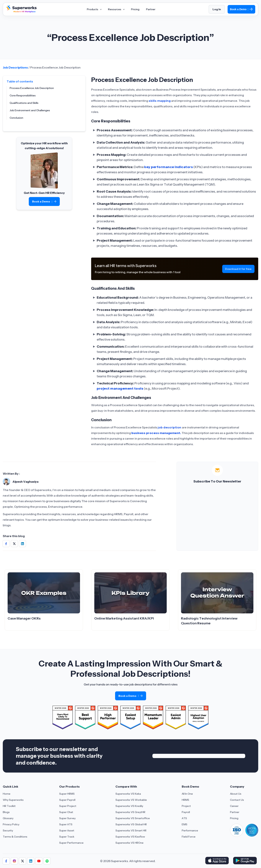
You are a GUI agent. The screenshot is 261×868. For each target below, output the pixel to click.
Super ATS (66, 824)
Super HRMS (67, 794)
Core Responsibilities (23, 95)
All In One (187, 794)
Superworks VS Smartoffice (133, 818)
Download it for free (238, 269)
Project (186, 806)
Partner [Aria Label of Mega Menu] (151, 9)
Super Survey (67, 818)
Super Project (68, 806)
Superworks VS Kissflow (130, 837)
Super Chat (66, 812)
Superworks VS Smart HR (131, 830)
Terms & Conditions (15, 837)
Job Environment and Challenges (30, 110)
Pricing (234, 818)
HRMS (185, 800)
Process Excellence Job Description (32, 88)
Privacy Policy (11, 824)
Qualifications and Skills (24, 103)
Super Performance (71, 843)
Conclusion (16, 118)
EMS (185, 824)
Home (7, 794)
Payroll (186, 812)
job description (170, 427)
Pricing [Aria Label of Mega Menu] (135, 9)
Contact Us (237, 800)
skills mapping (160, 101)
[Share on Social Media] (6, 544)
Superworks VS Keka (128, 794)
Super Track (67, 837)
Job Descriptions (15, 67)
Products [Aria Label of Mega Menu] (94, 9)
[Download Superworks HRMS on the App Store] (218, 861)
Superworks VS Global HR (131, 824)
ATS (184, 818)
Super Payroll (67, 800)
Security (8, 830)
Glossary (8, 818)
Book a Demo (241, 9)
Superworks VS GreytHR (130, 812)
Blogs (6, 812)
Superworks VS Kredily (129, 806)
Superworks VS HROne (129, 843)
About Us (236, 794)
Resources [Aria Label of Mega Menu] (116, 9)
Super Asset (67, 830)
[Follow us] (6, 861)
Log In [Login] (217, 9)
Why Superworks (13, 800)
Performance (190, 830)
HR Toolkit (9, 806)
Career (234, 806)
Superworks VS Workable (131, 800)
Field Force (189, 837)
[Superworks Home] (21, 12)
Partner (235, 812)
